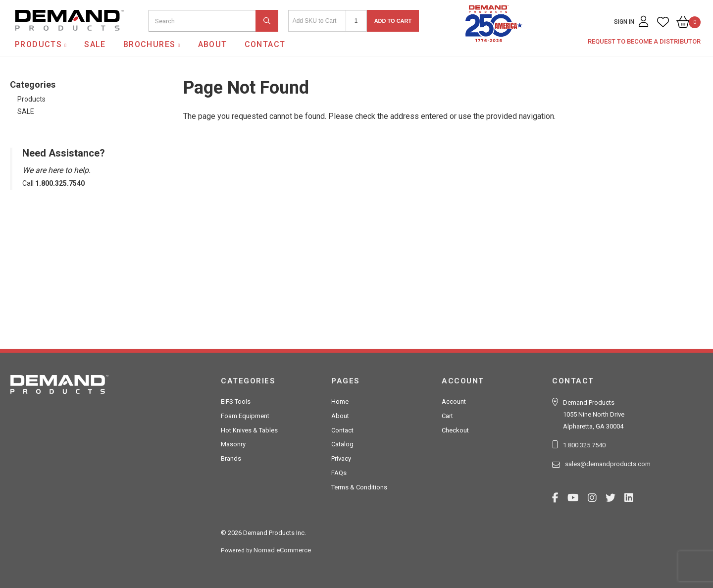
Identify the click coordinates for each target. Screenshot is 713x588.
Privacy (341, 458)
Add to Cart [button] (393, 21)
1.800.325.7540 (584, 445)
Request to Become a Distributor (644, 41)
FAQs (339, 473)
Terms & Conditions (359, 487)
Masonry (233, 444)
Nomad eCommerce (282, 550)
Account (454, 401)
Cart (447, 416)
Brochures (150, 44)
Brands (231, 458)
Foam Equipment (245, 416)
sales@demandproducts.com (608, 464)
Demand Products (46, 39)
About (213, 44)
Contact (265, 44)
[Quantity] (356, 21)
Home (340, 401)
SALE (95, 44)
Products (38, 44)
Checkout (455, 430)
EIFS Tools (236, 401)
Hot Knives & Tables (249, 430)
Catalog (342, 444)
